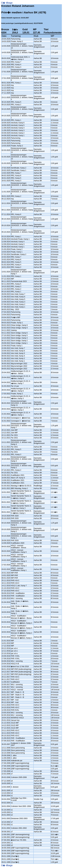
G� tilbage (7, 3)
